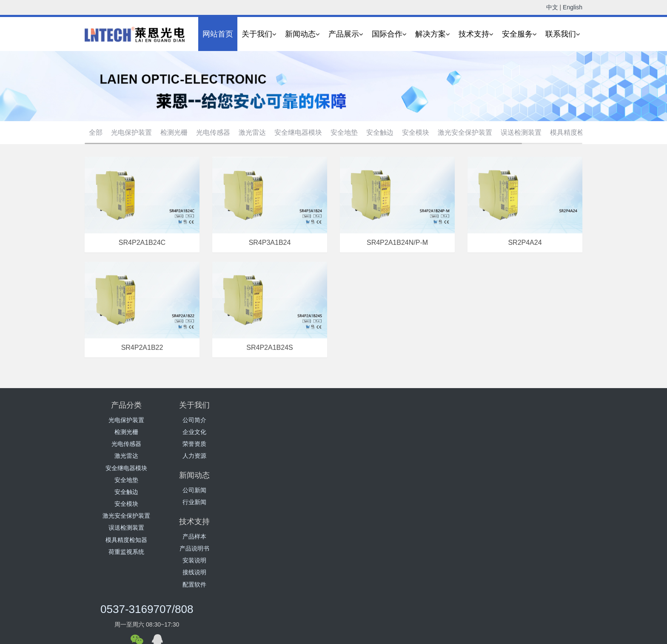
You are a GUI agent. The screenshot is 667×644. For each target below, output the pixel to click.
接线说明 (375, 456)
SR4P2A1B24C (142, 242)
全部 (96, 132)
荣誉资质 (209, 444)
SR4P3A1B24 (270, 242)
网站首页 (218, 34)
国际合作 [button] (389, 34)
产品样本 (375, 420)
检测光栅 (174, 132)
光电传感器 (213, 132)
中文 (552, 7)
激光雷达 (252, 132)
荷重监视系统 (126, 552)
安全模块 (416, 132)
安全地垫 (344, 132)
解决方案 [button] (433, 34)
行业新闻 (292, 432)
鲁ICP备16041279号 (327, 638)
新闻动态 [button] (302, 34)
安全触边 (380, 132)
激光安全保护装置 (465, 132)
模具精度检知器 (574, 132)
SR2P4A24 (525, 242)
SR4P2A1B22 (142, 347)
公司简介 (209, 420)
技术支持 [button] (476, 34)
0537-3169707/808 (479, 411)
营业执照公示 (373, 638)
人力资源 (209, 456)
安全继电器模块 (298, 132)
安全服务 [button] (519, 34)
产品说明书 (375, 432)
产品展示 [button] (346, 34)
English (573, 7)
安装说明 (375, 444)
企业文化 (209, 432)
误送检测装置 (521, 132)
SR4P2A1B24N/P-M (397, 242)
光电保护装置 (131, 132)
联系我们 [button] (563, 34)
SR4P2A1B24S (269, 347)
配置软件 (375, 468)
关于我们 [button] (259, 34)
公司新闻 (292, 420)
